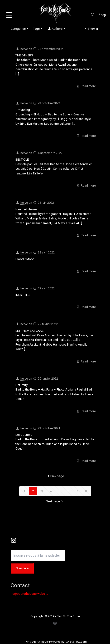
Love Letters (24, 435)
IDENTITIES (23, 295)
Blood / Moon (25, 259)
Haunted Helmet (26, 209)
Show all (91, 29)
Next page (55, 501)
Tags (38, 29)
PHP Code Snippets (36, 642)
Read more (88, 86)
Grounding (23, 110)
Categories (20, 29)
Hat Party (22, 385)
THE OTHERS (24, 55)
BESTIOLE (22, 160)
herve (24, 49)
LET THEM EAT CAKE (29, 331)
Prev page (55, 476)
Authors (57, 29)
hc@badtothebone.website (29, 594)
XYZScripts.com (77, 642)
